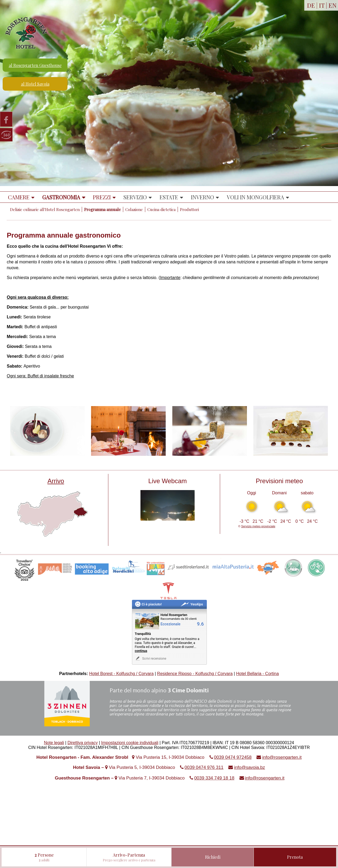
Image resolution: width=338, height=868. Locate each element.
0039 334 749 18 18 (214, 778)
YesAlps (192, 604)
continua (141, 651)
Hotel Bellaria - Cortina (257, 674)
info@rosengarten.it (282, 757)
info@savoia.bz (249, 767)
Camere (19, 197)
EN (333, 5)
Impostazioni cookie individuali (130, 743)
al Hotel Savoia (35, 84)
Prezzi (102, 197)
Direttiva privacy (83, 743)
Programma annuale (102, 209)
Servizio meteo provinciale (258, 526)
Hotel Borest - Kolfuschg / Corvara (121, 674)
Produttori (189, 209)
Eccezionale (171, 624)
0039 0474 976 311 (204, 767)
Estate (169, 197)
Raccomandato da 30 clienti (179, 619)
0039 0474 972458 (233, 757)
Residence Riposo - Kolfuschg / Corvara (195, 674)
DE (311, 5)
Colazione (134, 209)
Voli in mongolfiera (255, 197)
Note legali (54, 743)
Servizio (135, 197)
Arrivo (56, 481)
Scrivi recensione (151, 658)
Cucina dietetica (161, 209)
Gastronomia (61, 197)
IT (322, 5)
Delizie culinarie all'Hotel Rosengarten (45, 209)
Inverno (202, 197)
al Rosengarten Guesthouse (35, 65)
